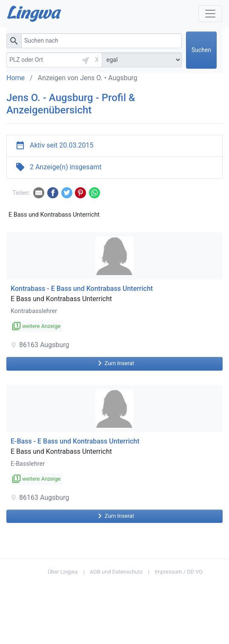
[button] (86, 60)
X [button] (97, 60)
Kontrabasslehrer (34, 311)
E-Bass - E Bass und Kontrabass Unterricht (75, 441)
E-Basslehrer (28, 464)
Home (16, 78)
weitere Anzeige (37, 326)
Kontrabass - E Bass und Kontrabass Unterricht (82, 289)
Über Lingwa (63, 572)
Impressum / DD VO (179, 572)
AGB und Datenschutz (116, 572)
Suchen (201, 50)
